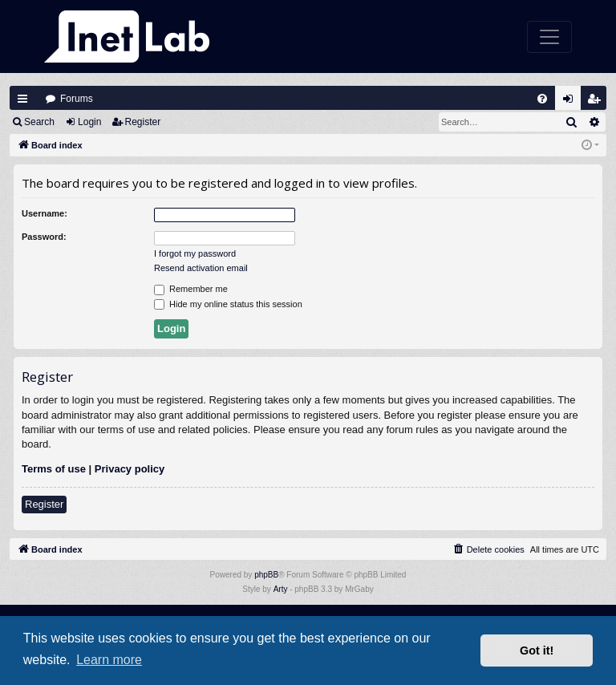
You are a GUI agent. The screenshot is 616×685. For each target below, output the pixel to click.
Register (143, 122)
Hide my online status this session (228, 305)
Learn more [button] (109, 660)
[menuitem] (542, 99)
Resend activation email (201, 268)
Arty (281, 589)
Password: (44, 237)
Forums (77, 99)
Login (89, 122)
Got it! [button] (537, 651)
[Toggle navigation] (549, 37)
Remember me (191, 290)
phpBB (266, 575)
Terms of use (54, 469)
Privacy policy (130, 469)
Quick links (22, 99)
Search (39, 122)
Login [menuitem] (572, 102)
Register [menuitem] (598, 102)
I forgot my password (195, 253)
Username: (45, 213)
